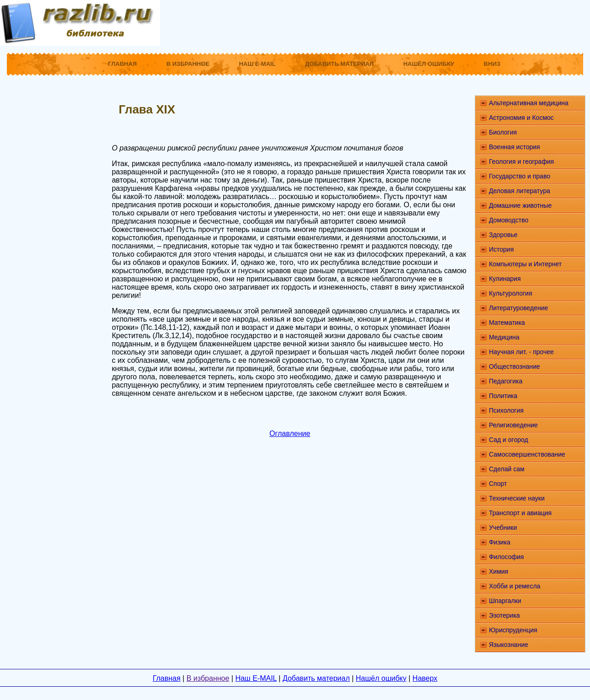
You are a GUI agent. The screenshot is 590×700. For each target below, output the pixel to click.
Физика (500, 542)
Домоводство (509, 220)
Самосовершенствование (527, 454)
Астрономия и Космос (521, 118)
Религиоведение (513, 425)
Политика (503, 396)
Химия (499, 571)
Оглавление (290, 433)
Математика (507, 323)
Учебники (503, 528)
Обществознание (515, 366)
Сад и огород (509, 440)
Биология (503, 132)
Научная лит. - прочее (521, 352)
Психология (506, 410)
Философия (506, 557)
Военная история (515, 147)
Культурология (511, 293)
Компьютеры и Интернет (525, 264)
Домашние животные (520, 205)
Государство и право (520, 176)
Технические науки (517, 498)
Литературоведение (518, 308)
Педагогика (506, 381)
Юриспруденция (513, 630)
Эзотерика (504, 615)
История (501, 249)
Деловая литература (520, 191)
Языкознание (509, 645)
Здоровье (503, 235)
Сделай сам (507, 469)
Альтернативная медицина (529, 103)
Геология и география (521, 162)
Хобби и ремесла (515, 586)
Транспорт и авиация (520, 513)
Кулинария (505, 279)
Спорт (498, 484)
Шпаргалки (505, 601)
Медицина (504, 337)
